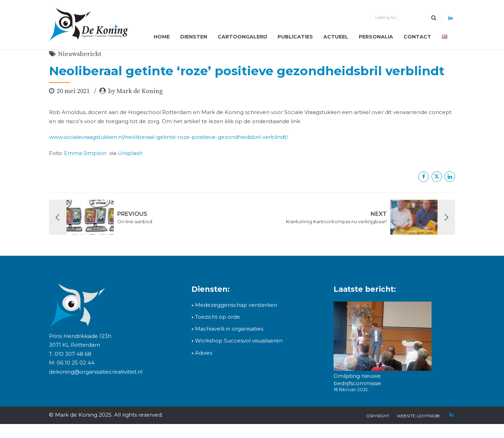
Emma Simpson (85, 153)
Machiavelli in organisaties (227, 329)
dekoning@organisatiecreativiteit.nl (96, 372)
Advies (204, 353)
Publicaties (295, 37)
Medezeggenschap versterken (236, 305)
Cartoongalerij (242, 37)
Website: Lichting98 (418, 416)
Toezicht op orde (216, 317)
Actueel (336, 37)
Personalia (376, 37)
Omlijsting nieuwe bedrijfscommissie (357, 379)
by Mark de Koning (135, 91)
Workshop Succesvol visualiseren (237, 341)
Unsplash (130, 153)
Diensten (194, 37)
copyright (378, 416)
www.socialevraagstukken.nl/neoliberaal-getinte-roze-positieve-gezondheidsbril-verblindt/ (169, 137)
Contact (417, 37)
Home (162, 37)
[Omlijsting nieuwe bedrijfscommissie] (383, 337)
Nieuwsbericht (80, 54)
